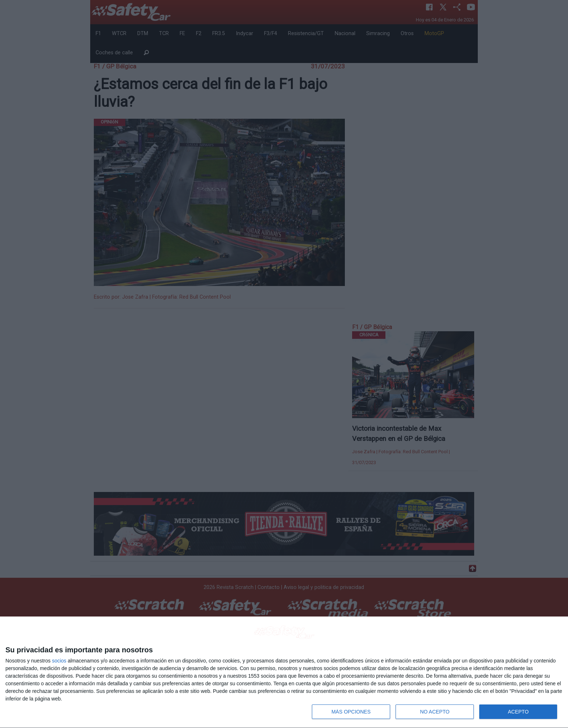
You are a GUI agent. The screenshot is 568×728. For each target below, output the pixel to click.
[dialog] (284, 672)
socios (59, 661)
